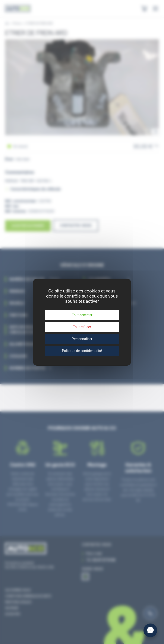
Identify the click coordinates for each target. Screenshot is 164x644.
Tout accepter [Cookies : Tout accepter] (82, 315)
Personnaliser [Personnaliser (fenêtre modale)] (82, 339)
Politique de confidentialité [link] (82, 351)
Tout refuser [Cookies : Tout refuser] (82, 327)
